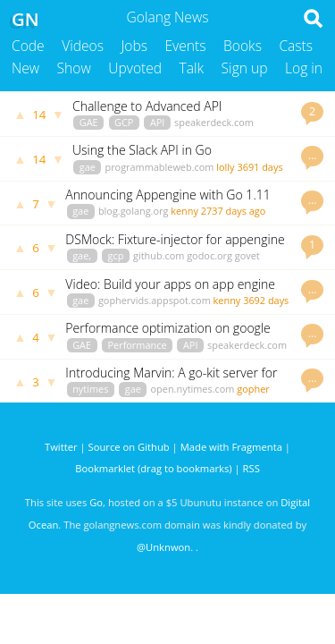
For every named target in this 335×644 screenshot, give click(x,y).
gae (88, 167)
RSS (251, 468)
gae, (82, 255)
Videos (83, 46)
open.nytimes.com (193, 389)
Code (28, 46)
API (158, 122)
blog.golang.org (134, 211)
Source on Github (129, 447)
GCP (124, 122)
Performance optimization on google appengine (167, 336)
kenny (184, 211)
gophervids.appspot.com (155, 300)
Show (74, 68)
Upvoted (135, 68)
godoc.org (209, 255)
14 (39, 114)
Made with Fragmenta (231, 447)
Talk (192, 68)
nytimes (90, 389)
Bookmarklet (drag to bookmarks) (153, 468)
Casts (296, 46)
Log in (304, 68)
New (25, 68)
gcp (116, 255)
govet (247, 255)
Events (186, 46)
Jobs (134, 46)
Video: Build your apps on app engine (170, 284)
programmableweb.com (159, 167)
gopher (253, 389)
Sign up (245, 68)
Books (243, 46)
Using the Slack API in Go (142, 150)
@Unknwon (163, 547)
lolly (225, 167)
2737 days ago (234, 211)
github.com (159, 255)
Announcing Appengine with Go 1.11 (167, 195)
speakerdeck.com (214, 122)
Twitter (61, 447)
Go (96, 502)
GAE (89, 122)
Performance (137, 345)
